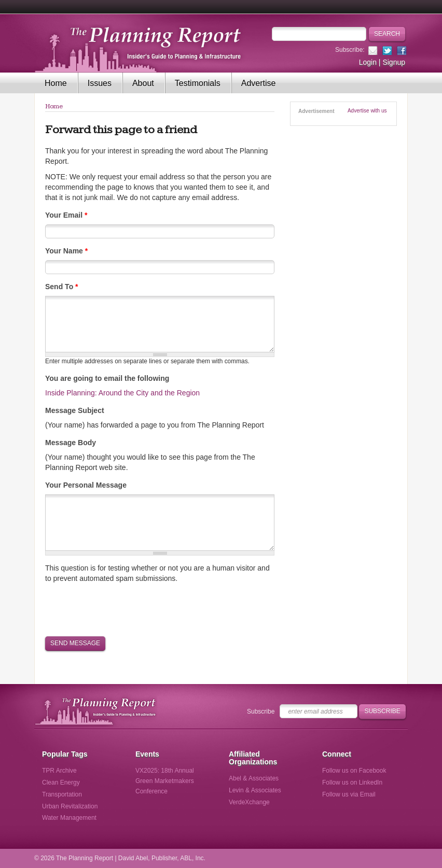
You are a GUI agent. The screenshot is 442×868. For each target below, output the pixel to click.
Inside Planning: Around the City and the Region (122, 393)
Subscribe (261, 712)
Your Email (66, 215)
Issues (100, 83)
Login (368, 62)
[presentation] (124, 609)
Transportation (62, 794)
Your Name (66, 251)
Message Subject (75, 410)
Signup (394, 62)
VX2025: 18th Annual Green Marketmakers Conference (165, 781)
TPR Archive (59, 771)
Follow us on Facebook (354, 771)
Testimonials (198, 83)
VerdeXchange (249, 802)
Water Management (69, 818)
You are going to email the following (107, 378)
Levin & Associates (255, 790)
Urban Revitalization (70, 806)
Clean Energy (61, 782)
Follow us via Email (349, 794)
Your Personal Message (86, 485)
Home (56, 83)
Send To (62, 287)
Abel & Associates (254, 778)
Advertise (259, 83)
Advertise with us (367, 111)
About (143, 83)
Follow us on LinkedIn (352, 782)
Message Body (71, 443)
